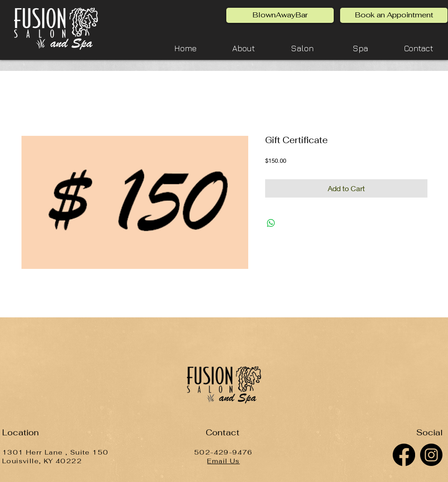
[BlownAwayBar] (280, 15)
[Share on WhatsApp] (271, 223)
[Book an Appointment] (394, 15)
